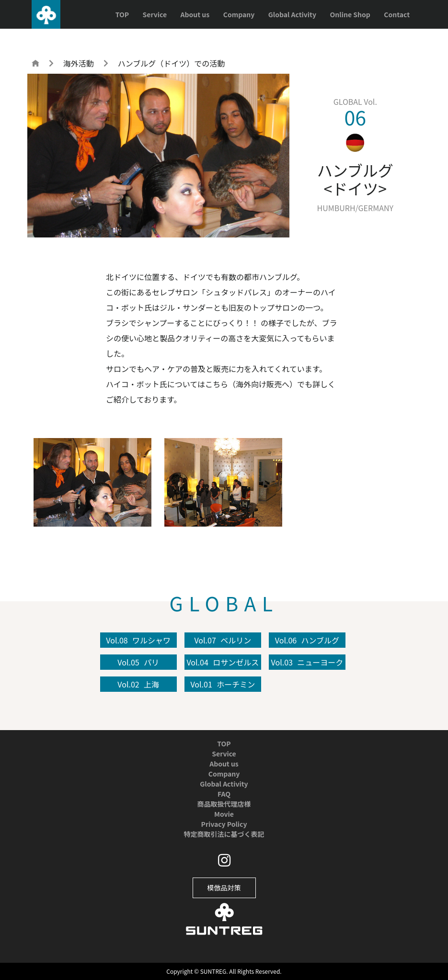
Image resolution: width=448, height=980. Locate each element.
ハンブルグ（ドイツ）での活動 (172, 63)
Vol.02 (138, 684)
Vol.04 (223, 662)
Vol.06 (307, 640)
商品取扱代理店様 (224, 804)
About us (195, 14)
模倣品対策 (224, 888)
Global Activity (292, 14)
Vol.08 (138, 640)
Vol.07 (223, 640)
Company (239, 14)
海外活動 (79, 63)
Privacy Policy (224, 824)
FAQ (224, 794)
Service (155, 14)
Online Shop (350, 14)
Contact (397, 14)
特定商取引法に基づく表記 (224, 834)
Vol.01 (223, 684)
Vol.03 (307, 662)
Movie (224, 814)
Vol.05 (138, 662)
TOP (122, 14)
